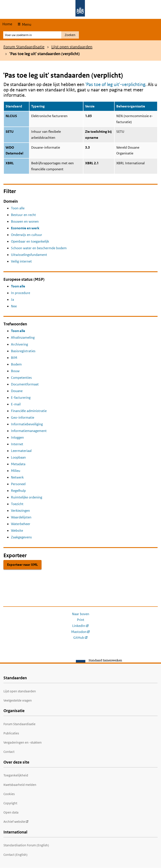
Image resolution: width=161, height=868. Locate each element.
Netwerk (17, 477)
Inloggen (17, 437)
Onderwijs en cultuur (27, 235)
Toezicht (17, 504)
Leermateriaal (21, 451)
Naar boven (81, 614)
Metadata (18, 464)
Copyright (10, 803)
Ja (12, 300)
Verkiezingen (20, 511)
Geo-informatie (23, 417)
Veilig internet (21, 261)
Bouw (15, 371)
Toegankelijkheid (16, 775)
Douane (17, 391)
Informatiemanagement (29, 431)
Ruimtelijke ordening (27, 497)
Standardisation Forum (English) (26, 845)
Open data (11, 812)
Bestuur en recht (23, 215)
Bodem (16, 364)
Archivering (19, 344)
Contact (9, 752)
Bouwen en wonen (25, 221)
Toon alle (18, 208)
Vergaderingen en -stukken (23, 742)
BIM (14, 358)
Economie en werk (25, 228)
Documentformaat (25, 384)
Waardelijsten (21, 517)
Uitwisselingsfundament (29, 255)
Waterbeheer (21, 524)
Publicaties (11, 733)
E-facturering (21, 398)
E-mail (16, 404)
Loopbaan (18, 457)
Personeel (18, 484)
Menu (26, 24)
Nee (14, 306)
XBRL (10, 163)
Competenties (21, 378)
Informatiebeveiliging (27, 424)
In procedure (21, 293)
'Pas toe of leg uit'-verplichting (115, 84)
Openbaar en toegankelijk (30, 241)
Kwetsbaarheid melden (20, 785)
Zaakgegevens (21, 537)
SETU (10, 132)
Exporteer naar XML (22, 565)
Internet (17, 444)
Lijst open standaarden (72, 47)
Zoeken (70, 35)
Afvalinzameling (23, 337)
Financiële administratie (29, 411)
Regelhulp (18, 491)
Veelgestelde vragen (18, 700)
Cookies (9, 794)
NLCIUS (11, 116)
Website (17, 531)
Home (7, 24)
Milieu (16, 471)
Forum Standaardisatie (24, 47)
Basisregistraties (23, 351)
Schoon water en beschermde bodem (39, 248)
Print (81, 620)
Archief (16, 822)
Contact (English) (15, 855)
